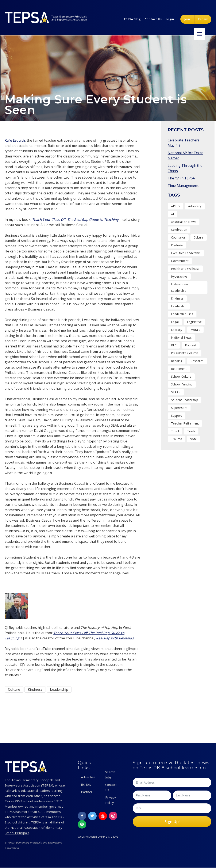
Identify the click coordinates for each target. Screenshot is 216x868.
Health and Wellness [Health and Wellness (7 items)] (185, 269)
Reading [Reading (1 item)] (177, 361)
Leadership (59, 689)
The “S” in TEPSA (181, 178)
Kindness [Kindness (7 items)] (177, 298)
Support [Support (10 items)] (177, 416)
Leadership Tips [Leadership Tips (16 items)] (182, 314)
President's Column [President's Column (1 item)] (185, 353)
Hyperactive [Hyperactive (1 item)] (179, 276)
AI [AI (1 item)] (172, 214)
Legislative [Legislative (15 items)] (194, 322)
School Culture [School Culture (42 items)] (181, 376)
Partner (87, 792)
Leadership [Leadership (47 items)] (179, 306)
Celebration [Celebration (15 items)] (179, 230)
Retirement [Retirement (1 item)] (179, 369)
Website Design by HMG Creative (98, 837)
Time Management (183, 186)
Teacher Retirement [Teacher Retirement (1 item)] (185, 423)
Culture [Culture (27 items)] (199, 237)
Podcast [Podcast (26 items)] (191, 345)
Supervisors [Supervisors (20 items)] (179, 408)
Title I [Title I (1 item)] (175, 431)
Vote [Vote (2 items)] (194, 439)
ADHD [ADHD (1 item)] (175, 206)
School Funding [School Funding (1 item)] (182, 384)
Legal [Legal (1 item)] (175, 322)
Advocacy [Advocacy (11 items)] (195, 206)
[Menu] (199, 34)
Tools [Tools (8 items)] (191, 431)
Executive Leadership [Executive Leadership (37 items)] (186, 253)
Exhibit (86, 784)
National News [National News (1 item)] (182, 337)
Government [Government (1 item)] (180, 261)
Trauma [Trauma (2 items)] (177, 439)
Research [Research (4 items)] (197, 361)
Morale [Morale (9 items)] (195, 330)
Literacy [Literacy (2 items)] (177, 330)
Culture (14, 689)
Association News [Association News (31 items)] (184, 222)
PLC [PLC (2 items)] (174, 345)
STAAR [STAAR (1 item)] (176, 392)
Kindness (35, 689)
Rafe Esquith (15, 140)
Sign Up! (172, 822)
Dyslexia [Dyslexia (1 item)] (177, 245)
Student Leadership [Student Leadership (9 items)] (185, 400)
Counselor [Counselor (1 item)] (178, 237)
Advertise (88, 777)
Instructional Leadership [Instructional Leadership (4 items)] (180, 287)
